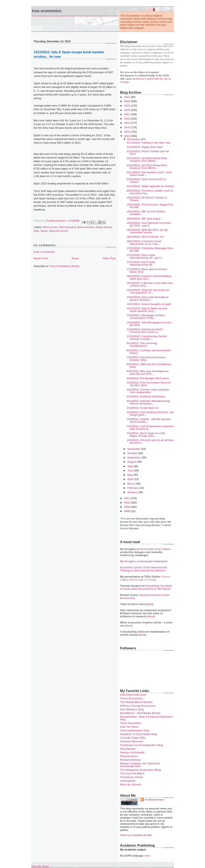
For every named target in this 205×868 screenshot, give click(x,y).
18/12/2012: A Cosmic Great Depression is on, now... (144, 243)
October (133, 453)
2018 (127, 110)
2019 (127, 106)
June (131, 471)
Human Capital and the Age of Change (145, 578)
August (132, 462)
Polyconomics (129, 756)
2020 (127, 101)
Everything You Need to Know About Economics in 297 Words (146, 587)
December (134, 139)
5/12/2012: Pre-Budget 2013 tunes (148, 378)
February (133, 488)
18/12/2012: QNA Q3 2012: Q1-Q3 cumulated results (147, 231)
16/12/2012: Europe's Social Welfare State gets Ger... (149, 277)
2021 (127, 97)
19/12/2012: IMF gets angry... (144, 219)
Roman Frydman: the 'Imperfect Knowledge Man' (140, 765)
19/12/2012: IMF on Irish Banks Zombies (146, 213)
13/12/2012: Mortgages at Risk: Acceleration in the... (146, 317)
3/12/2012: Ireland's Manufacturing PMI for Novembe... (148, 402)
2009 (127, 507)
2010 (127, 503)
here (149, 604)
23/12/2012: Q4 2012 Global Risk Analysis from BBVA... (147, 160)
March (132, 484)
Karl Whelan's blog (132, 709)
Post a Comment (44, 252)
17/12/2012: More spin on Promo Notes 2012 (147, 270)
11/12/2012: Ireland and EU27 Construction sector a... (145, 331)
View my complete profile (136, 835)
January (133, 492)
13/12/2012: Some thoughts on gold (149, 304)
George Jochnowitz (132, 752)
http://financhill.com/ (133, 695)
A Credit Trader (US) (133, 738)
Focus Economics (131, 698)
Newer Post (41, 258)
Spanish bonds (59, 231)
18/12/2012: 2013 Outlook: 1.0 (145, 237)
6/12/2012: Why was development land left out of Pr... (147, 372)
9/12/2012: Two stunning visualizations (142, 345)
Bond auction (86, 227)
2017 (127, 114)
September (135, 457)
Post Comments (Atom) (65, 266)
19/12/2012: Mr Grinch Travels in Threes (147, 199)
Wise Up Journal (130, 784)
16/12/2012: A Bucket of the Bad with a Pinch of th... (149, 284)
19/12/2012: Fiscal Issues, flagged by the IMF (150, 206)
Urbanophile (128, 781)
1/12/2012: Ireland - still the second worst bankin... (148, 420)
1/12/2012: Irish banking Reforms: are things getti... (150, 413)
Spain (44, 231)
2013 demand (67, 227)
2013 (127, 132)
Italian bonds (104, 227)
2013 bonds (50, 227)
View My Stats (40, 866)
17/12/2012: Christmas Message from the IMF (150, 249)
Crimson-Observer (132, 741)
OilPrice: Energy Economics (138, 706)
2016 (127, 119)
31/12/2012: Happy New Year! (145, 147)
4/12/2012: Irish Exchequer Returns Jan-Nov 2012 (149, 384)
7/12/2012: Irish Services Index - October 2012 (147, 359)
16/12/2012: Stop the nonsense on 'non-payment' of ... (148, 291)
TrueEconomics (154, 800)
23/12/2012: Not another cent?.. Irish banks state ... (149, 174)
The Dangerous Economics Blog (140, 770)
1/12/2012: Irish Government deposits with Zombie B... (150, 428)
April (131, 479)
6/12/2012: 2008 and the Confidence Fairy (149, 366)
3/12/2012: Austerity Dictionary (146, 396)
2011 (127, 498)
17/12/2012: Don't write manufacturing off (141, 263)
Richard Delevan (130, 760)
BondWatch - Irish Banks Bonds (140, 713)
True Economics (47, 11)
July (130, 466)
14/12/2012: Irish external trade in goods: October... (147, 298)
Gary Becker (128, 749)
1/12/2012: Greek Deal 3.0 (142, 408)
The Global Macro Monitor (136, 702)
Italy (36, 231)
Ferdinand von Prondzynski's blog (142, 745)
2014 (127, 127)
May (130, 475)
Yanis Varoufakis (131, 723)
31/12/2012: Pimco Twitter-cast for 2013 (148, 153)
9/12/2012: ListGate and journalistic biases (149, 352)
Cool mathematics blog (135, 730)
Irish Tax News (129, 727)
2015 (127, 123)
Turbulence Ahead (131, 777)
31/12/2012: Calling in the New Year (149, 143)
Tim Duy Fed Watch (132, 773)
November (134, 449)
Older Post (109, 258)
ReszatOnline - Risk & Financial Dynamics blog (146, 718)
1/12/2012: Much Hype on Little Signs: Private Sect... (146, 435)
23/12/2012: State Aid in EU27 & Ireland (146, 181)
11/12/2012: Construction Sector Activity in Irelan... (147, 338)
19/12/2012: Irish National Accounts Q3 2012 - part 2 (149, 224)
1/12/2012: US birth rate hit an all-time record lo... (150, 441)
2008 (127, 511)
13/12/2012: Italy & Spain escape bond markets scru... (147, 310)
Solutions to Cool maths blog (138, 734)
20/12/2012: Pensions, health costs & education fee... (150, 192)
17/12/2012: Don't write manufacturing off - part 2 (144, 256)
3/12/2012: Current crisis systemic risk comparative (148, 391)
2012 (127, 136)
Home (75, 258)
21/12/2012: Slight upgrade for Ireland (150, 186)
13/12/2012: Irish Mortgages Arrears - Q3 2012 (150, 324)
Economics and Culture (155, 549)
